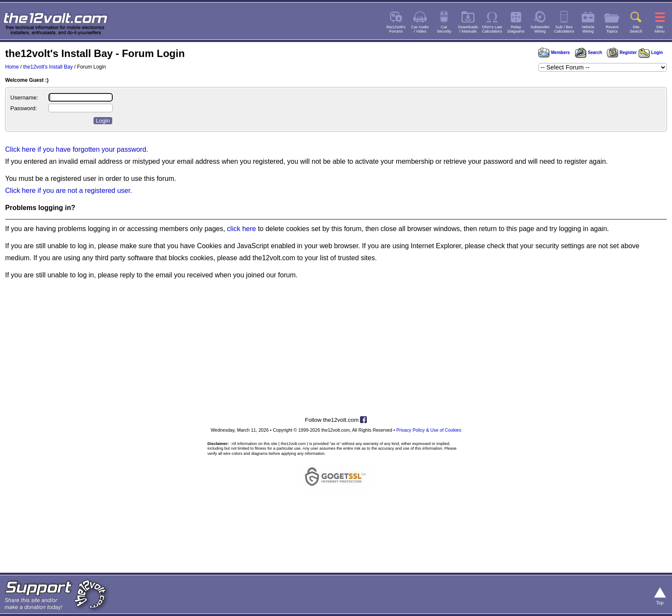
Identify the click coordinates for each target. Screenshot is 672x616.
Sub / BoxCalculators (564, 29)
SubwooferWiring (540, 29)
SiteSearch (636, 29)
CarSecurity (444, 29)
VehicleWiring (588, 29)
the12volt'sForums (396, 29)
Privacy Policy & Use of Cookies (429, 430)
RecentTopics (612, 29)
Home (12, 67)
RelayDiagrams (516, 29)
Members (554, 53)
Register (622, 53)
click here (242, 229)
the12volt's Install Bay (48, 67)
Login (651, 53)
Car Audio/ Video (420, 29)
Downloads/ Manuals (468, 29)
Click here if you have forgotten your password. (77, 149)
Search (588, 53)
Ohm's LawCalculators (492, 29)
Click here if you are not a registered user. (69, 191)
